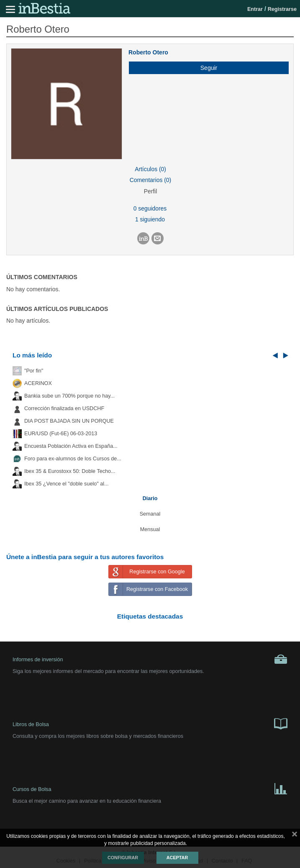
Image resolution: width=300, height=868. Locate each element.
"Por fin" (34, 371)
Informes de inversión (150, 659)
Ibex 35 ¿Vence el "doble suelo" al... (66, 484)
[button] (206, 68)
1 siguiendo (150, 219)
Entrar (255, 9)
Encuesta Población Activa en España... (71, 446)
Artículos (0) (150, 169)
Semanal (150, 514)
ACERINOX (38, 383)
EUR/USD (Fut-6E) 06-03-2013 (61, 434)
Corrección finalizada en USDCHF (64, 408)
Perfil (151, 191)
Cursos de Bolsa (150, 788)
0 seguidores (150, 208)
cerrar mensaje (295, 836)
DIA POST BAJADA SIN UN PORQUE (69, 421)
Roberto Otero (148, 52)
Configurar (123, 858)
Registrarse (282, 9)
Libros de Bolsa (150, 723)
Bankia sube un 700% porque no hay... (69, 396)
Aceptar (177, 858)
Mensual (150, 529)
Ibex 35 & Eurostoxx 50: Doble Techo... (70, 471)
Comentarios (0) (150, 180)
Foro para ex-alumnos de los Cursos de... (73, 459)
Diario (150, 498)
